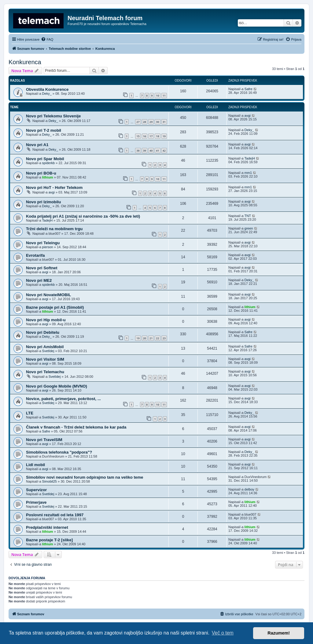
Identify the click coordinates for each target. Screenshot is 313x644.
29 (151, 122)
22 (157, 338)
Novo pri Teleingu (43, 243)
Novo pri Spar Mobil (45, 159)
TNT (248, 216)
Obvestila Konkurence (47, 89)
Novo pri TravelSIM (44, 440)
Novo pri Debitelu (43, 332)
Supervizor (36, 490)
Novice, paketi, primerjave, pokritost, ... (63, 399)
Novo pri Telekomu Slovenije (53, 116)
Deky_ (47, 94)
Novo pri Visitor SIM (45, 359)
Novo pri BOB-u (41, 173)
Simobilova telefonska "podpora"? (59, 452)
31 (164, 122)
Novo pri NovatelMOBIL (48, 295)
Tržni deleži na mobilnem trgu (54, 229)
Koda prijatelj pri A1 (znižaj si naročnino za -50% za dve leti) (83, 216)
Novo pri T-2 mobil (44, 130)
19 (164, 136)
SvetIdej (48, 351)
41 (157, 151)
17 (151, 136)
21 (151, 338)
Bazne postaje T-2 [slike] (49, 540)
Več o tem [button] (223, 633)
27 (138, 122)
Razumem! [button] (279, 633)
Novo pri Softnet (42, 268)
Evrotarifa (35, 255)
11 (164, 96)
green (249, 228)
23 (164, 338)
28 (145, 122)
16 (145, 136)
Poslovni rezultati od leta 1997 (55, 515)
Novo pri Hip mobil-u (46, 320)
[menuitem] (47, 39)
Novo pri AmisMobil (45, 347)
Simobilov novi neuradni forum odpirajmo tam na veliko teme (85, 477)
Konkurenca (25, 62)
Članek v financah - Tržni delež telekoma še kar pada (76, 427)
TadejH (250, 158)
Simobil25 (50, 481)
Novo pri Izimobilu (43, 202)
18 (157, 136)
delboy (249, 489)
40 (151, 151)
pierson (48, 247)
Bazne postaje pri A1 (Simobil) (55, 307)
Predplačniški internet (47, 527)
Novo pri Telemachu (45, 372)
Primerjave (36, 502)
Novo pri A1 (37, 145)
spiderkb (49, 163)
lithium (48, 177)
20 (145, 338)
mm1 (248, 173)
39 (145, 151)
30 (157, 122)
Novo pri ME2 (39, 280)
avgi (248, 116)
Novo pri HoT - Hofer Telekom (54, 188)
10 (157, 96)
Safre (249, 89)
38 (138, 151)
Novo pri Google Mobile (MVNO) (57, 386)
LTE (30, 413)
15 (138, 136)
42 (164, 151)
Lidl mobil (35, 465)
